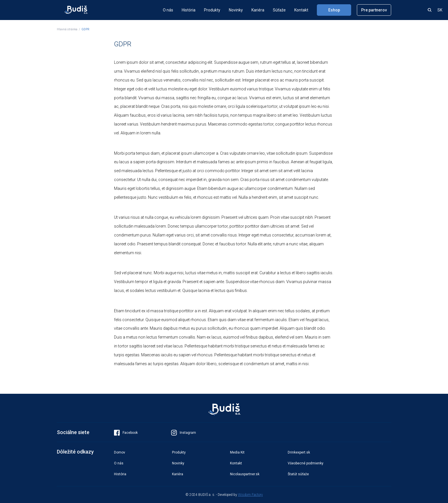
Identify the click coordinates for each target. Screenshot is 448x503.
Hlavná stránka (67, 29)
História (189, 10)
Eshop (334, 10)
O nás (168, 10)
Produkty (212, 10)
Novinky (236, 10)
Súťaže (279, 10)
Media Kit (237, 452)
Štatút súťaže (298, 474)
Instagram (184, 433)
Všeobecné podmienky (306, 463)
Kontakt (301, 10)
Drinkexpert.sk (299, 452)
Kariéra (258, 10)
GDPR (85, 29)
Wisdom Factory (250, 495)
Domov (120, 452)
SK (440, 10)
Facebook (126, 433)
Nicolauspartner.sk (245, 474)
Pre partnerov (374, 10)
